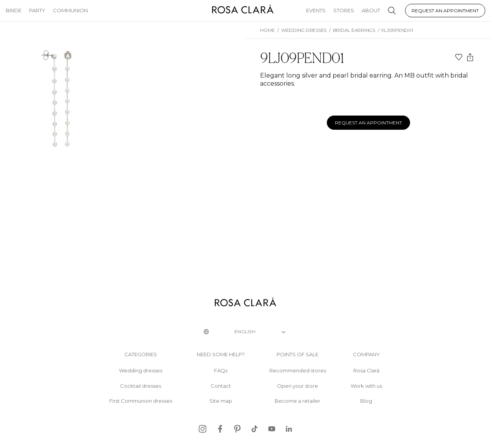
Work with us (366, 386)
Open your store (297, 386)
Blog (366, 401)
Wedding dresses (141, 371)
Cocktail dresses (141, 386)
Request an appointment (445, 11)
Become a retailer (297, 401)
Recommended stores (298, 371)
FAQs (221, 371)
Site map (221, 401)
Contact (221, 386)
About (371, 10)
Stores (344, 10)
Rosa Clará (366, 371)
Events (316, 10)
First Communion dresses (141, 401)
